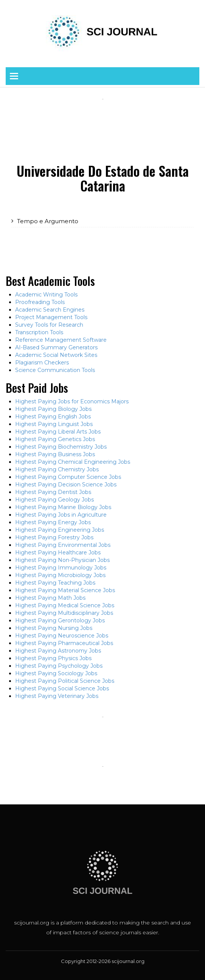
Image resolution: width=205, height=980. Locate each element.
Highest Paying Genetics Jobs (55, 439)
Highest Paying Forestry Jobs (54, 537)
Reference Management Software (61, 340)
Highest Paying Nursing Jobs (54, 628)
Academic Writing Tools (46, 295)
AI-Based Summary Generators (56, 347)
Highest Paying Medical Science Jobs (65, 605)
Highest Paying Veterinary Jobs (57, 696)
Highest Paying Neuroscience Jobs (62, 636)
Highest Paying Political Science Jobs (65, 681)
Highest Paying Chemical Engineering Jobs (73, 462)
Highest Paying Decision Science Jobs (66, 485)
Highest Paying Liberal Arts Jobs (58, 432)
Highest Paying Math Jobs (50, 598)
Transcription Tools (39, 332)
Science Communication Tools (55, 370)
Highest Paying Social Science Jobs (62, 688)
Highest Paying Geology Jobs (54, 500)
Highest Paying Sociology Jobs (56, 673)
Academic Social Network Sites (56, 355)
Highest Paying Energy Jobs (53, 522)
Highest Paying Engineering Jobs (60, 530)
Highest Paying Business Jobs (55, 454)
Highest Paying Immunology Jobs (61, 568)
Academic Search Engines (50, 310)
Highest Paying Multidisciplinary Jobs (64, 613)
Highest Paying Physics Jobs (53, 658)
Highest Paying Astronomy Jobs (58, 651)
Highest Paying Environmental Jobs (63, 545)
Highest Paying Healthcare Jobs (58, 553)
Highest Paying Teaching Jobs (55, 583)
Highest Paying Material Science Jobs (65, 590)
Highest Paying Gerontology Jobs (60, 620)
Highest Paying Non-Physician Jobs (62, 560)
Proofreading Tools (40, 302)
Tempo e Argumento (48, 221)
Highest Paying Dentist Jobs (53, 492)
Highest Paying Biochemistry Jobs (61, 447)
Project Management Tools (51, 317)
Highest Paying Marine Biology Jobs (63, 507)
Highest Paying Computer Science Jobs (68, 477)
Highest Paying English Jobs (53, 417)
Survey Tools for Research (49, 325)
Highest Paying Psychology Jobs (59, 666)
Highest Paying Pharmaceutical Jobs (64, 643)
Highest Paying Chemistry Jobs (57, 469)
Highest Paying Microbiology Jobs (60, 575)
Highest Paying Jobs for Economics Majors (72, 401)
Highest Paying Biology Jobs (53, 409)
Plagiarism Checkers (42, 363)
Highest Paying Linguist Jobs (54, 424)
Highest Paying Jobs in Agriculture (61, 515)
